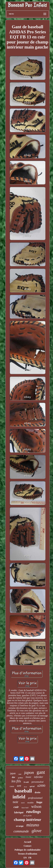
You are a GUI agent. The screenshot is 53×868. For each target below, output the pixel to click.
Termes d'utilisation (28, 854)
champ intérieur (28, 820)
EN (25, 858)
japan (13, 773)
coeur (12, 786)
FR (30, 858)
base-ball (25, 808)
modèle (31, 803)
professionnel (35, 798)
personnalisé (38, 782)
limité (28, 777)
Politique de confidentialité (27, 850)
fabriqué (19, 812)
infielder (38, 777)
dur (13, 777)
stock (23, 803)
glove (37, 831)
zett (19, 786)
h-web (26, 782)
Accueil (27, 842)
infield (19, 797)
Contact (27, 846)
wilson (36, 807)
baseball (23, 791)
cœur (20, 774)
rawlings (34, 812)
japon (29, 772)
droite (38, 792)
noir (15, 802)
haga (39, 802)
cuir (16, 807)
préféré (20, 778)
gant (41, 772)
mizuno (33, 825)
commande (21, 831)
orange (20, 826)
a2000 (41, 786)
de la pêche (27, 816)
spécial (32, 786)
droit (25, 787)
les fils (16, 781)
